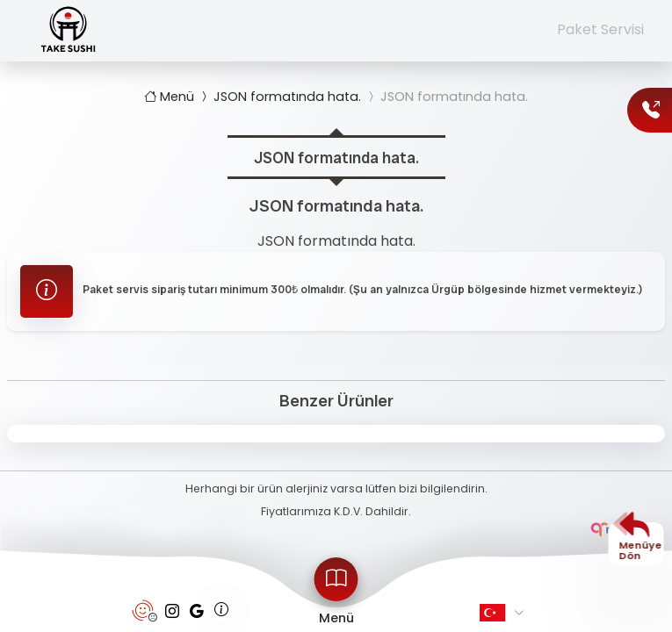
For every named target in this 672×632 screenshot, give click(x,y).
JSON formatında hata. (279, 97)
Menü (171, 97)
